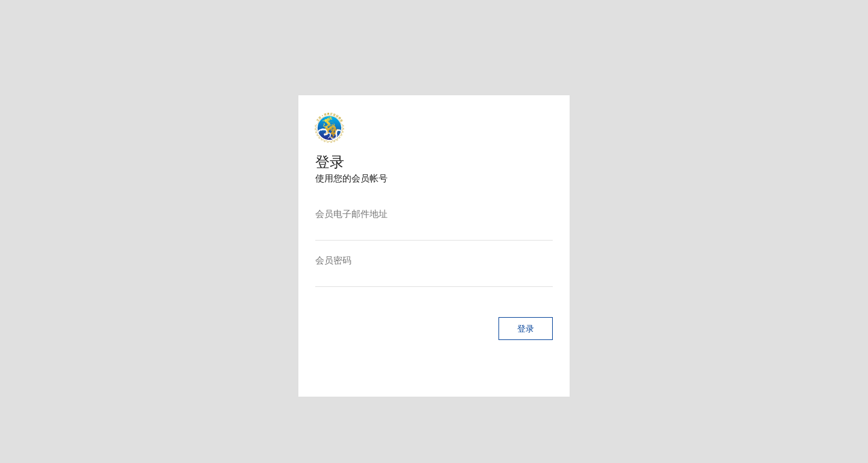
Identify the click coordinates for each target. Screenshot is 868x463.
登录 (518, 339)
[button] (518, 339)
